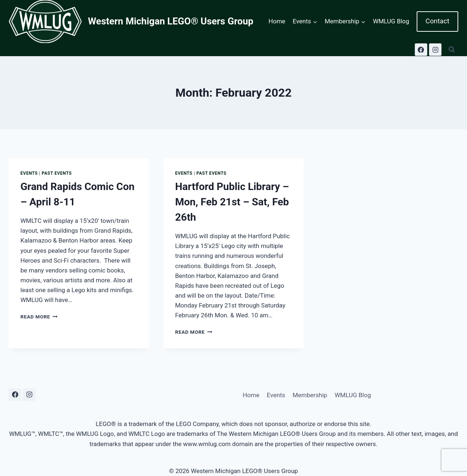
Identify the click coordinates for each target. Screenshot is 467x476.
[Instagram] (435, 50)
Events (29, 173)
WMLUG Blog (391, 21)
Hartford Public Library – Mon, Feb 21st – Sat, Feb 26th (232, 202)
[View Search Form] (452, 50)
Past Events (57, 173)
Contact (437, 21)
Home (277, 21)
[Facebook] (421, 50)
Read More (39, 317)
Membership (310, 395)
